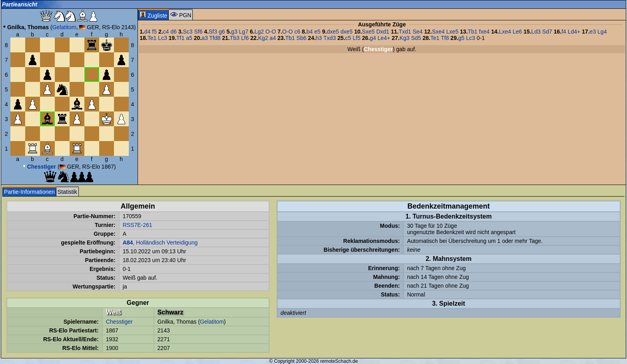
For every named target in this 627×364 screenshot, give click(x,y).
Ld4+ (574, 32)
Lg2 (259, 32)
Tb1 (473, 32)
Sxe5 (368, 32)
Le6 (517, 32)
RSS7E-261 (138, 225)
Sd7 (547, 32)
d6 (174, 32)
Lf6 (245, 38)
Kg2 (263, 38)
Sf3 (213, 32)
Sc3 (188, 32)
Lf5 (356, 38)
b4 (310, 32)
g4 (373, 38)
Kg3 (404, 38)
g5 (461, 38)
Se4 (418, 32)
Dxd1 (383, 32)
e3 (593, 32)
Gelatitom (64, 27)
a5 (189, 38)
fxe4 (484, 32)
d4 (148, 32)
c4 (166, 32)
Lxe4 (505, 32)
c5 (348, 38)
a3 (205, 38)
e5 (317, 32)
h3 (319, 38)
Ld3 (536, 32)
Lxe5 (452, 32)
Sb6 (301, 38)
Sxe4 (438, 32)
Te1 (152, 38)
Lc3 (163, 38)
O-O (271, 32)
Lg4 (602, 32)
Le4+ (384, 38)
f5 (154, 32)
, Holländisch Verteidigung (160, 243)
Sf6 (198, 32)
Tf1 (180, 38)
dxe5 (333, 32)
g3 (234, 32)
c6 (297, 32)
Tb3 (235, 38)
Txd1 (405, 32)
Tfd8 (215, 38)
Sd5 (416, 38)
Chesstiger (119, 322)
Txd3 (330, 38)
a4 (273, 38)
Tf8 (445, 38)
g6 (222, 32)
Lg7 (244, 32)
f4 (564, 32)
